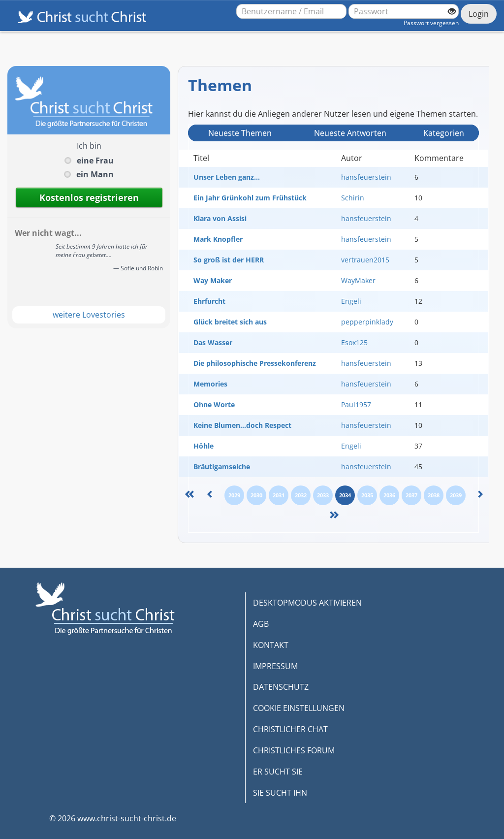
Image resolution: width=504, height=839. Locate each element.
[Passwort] (404, 11)
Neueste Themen (240, 133)
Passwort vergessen (431, 23)
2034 (345, 495)
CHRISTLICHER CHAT (290, 729)
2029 (234, 495)
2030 (256, 495)
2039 (456, 495)
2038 (434, 495)
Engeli (351, 301)
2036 (389, 495)
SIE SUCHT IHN (280, 793)
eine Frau (95, 161)
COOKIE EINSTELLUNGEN (299, 708)
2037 (411, 495)
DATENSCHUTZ (281, 687)
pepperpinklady (367, 322)
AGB (261, 624)
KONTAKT (271, 645)
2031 (279, 495)
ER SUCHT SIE (278, 772)
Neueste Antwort (350, 133)
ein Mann (95, 174)
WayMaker (358, 280)
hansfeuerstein (366, 177)
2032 (301, 495)
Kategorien (444, 133)
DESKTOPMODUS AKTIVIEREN (307, 603)
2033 (323, 495)
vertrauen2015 (365, 260)
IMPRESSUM (275, 666)
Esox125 (354, 342)
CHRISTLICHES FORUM (294, 750)
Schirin (353, 198)
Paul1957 (356, 404)
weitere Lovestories (89, 315)
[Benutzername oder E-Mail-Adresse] (291, 11)
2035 (367, 495)
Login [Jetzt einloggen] (479, 14)
